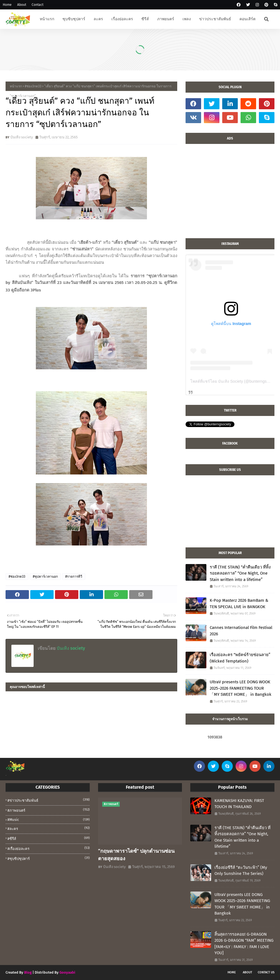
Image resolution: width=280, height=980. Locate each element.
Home (7, 5)
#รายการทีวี (74, 577)
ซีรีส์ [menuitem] (145, 19)
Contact (37, 5)
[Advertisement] (230, 194)
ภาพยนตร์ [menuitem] (166, 19)
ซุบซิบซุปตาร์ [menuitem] (74, 19)
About (22, 5)
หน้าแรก (16, 86)
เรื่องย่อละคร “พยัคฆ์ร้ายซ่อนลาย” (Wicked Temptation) (240, 658)
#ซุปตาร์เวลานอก (45, 577)
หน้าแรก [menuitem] (47, 19)
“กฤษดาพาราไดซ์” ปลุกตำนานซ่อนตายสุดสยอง (136, 855)
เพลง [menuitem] (187, 19)
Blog (28, 972)
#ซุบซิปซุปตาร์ (49, 858)
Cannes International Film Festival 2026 (241, 631)
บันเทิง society (22, 137)
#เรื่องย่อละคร (49, 848)
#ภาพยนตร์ (49, 810)
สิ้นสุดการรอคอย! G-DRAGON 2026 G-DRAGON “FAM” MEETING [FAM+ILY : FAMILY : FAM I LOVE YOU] (244, 944)
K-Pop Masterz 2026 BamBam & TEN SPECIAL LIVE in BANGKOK (239, 604)
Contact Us (266, 972)
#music (49, 820)
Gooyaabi (67, 972)
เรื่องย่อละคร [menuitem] (122, 19)
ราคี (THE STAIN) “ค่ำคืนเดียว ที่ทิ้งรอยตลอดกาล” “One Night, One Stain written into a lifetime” (240, 573)
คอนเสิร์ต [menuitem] (247, 19)
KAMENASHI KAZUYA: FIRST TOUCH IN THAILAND (239, 804)
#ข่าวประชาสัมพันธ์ (49, 800)
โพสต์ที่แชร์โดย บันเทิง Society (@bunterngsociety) (234, 381)
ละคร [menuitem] (98, 19)
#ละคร (49, 828)
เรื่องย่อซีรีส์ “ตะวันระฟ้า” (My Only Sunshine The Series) (241, 871)
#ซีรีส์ (49, 838)
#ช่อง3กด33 (33, 86)
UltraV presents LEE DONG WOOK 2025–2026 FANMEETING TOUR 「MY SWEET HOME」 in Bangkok (241, 688)
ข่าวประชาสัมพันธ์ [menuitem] (215, 19)
